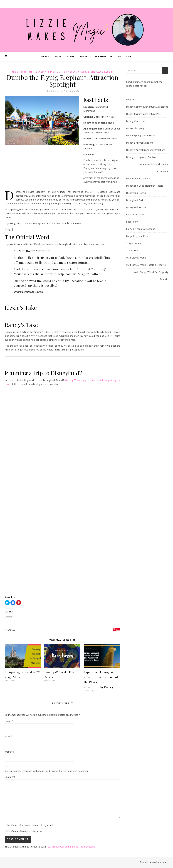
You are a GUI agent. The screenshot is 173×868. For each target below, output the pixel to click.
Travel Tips (132, 250)
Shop (58, 56)
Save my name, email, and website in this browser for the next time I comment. (47, 771)
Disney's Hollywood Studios (141, 157)
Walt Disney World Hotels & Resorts (146, 265)
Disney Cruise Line (136, 121)
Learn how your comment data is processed (71, 847)
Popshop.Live (104, 56)
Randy (12, 630)
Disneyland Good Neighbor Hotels (145, 186)
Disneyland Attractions (45, 72)
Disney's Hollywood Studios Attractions (153, 168)
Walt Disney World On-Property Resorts (151, 275)
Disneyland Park (75, 72)
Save (118, 630)
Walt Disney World (136, 258)
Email (8, 736)
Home (45, 56)
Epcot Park (132, 222)
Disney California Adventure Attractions (147, 107)
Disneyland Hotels (136, 193)
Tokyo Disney (133, 243)
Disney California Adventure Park (144, 114)
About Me (125, 56)
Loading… (63, 490)
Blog (70, 56)
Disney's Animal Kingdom (140, 143)
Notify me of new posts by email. (25, 831)
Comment (10, 777)
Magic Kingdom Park (137, 236)
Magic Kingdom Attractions (141, 229)
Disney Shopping (135, 128)
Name (9, 721)
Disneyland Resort (101, 72)
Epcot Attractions (136, 214)
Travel (84, 56)
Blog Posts (19, 72)
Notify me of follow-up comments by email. (30, 825)
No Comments (71, 91)
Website (9, 752)
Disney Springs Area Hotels (141, 135)
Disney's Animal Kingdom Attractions (146, 150)
